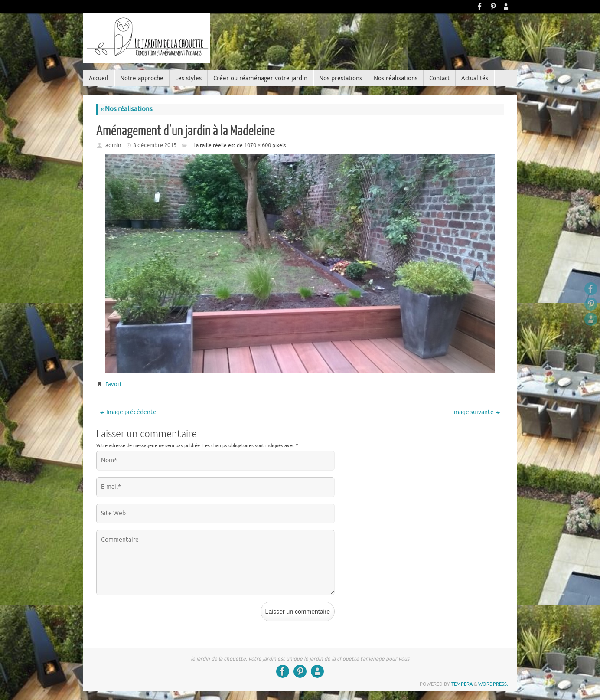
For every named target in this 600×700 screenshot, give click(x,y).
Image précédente (128, 412)
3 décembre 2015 (155, 145)
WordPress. (493, 684)
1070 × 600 (258, 145)
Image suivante (476, 412)
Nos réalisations (126, 109)
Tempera (462, 684)
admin (113, 145)
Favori (113, 384)
